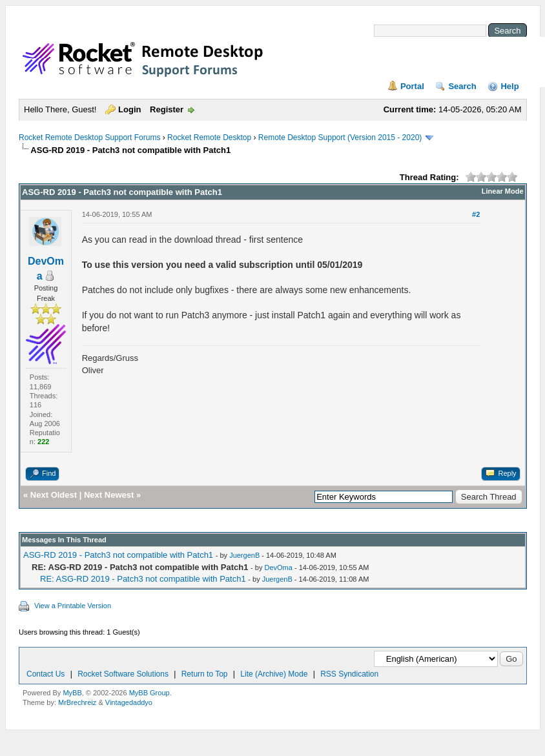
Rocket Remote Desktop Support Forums (89, 138)
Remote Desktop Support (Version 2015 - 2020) (340, 138)
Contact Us (46, 674)
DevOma (278, 567)
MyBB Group (149, 693)
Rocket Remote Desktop (209, 138)
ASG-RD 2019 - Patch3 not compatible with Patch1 (118, 555)
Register (167, 109)
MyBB (72, 693)
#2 (476, 214)
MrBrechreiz (77, 702)
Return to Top (205, 674)
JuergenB (244, 555)
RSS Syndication (349, 674)
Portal (412, 86)
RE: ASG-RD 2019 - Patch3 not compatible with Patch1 (143, 579)
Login (129, 109)
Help (509, 86)
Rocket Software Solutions (123, 674)
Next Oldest (54, 495)
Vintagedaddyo (129, 702)
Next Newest (109, 495)
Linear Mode (503, 191)
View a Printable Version (73, 606)
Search (462, 86)
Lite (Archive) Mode (274, 674)
